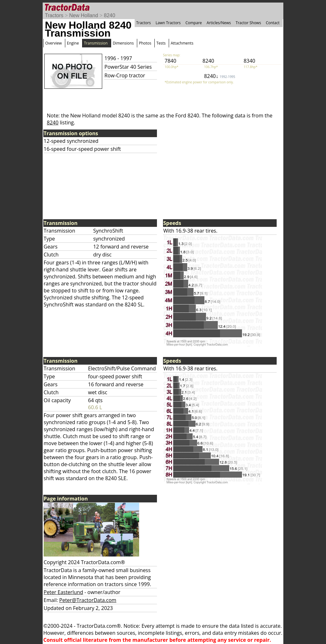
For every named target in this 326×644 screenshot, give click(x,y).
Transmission (96, 43)
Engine (73, 43)
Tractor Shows (248, 23)
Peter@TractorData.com (88, 600)
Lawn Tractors (168, 23)
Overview (53, 43)
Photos (145, 43)
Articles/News (219, 23)
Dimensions (123, 43)
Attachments (182, 43)
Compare (194, 23)
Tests (161, 43)
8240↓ (220, 76)
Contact (273, 23)
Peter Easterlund (63, 592)
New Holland (84, 15)
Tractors (54, 15)
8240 (110, 15)
